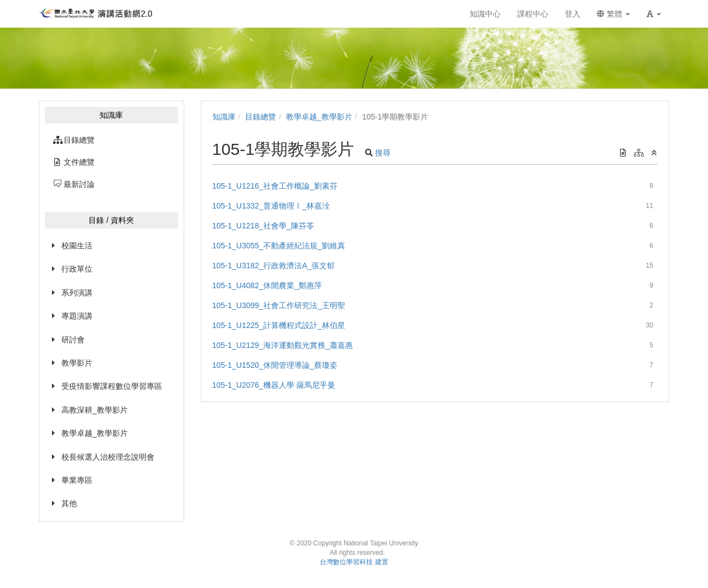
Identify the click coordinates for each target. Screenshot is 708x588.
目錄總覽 (261, 117)
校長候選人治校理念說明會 (108, 457)
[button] (654, 14)
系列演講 (77, 293)
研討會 (73, 340)
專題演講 (77, 316)
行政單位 (77, 269)
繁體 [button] (613, 14)
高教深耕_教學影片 (95, 410)
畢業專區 (77, 480)
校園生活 (77, 246)
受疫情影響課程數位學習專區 (112, 386)
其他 (69, 503)
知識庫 (224, 117)
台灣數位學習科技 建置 (354, 562)
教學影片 (77, 363)
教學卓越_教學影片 (95, 433)
